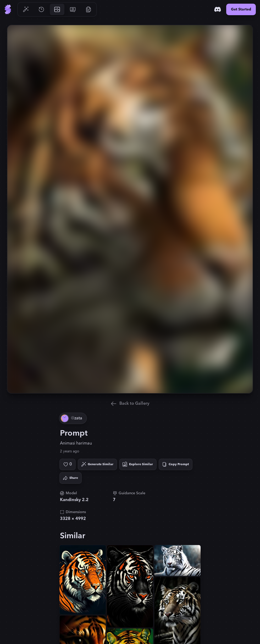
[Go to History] (41, 9)
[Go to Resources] (88, 9)
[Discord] (218, 9)
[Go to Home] (8, 9)
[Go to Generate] (26, 9)
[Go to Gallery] (57, 9)
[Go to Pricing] (73, 9)
